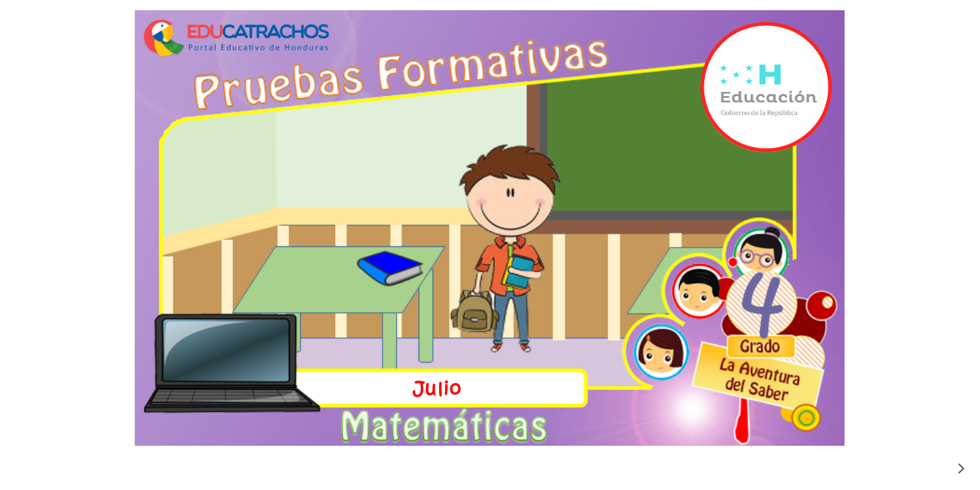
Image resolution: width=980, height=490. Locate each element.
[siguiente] (961, 468)
